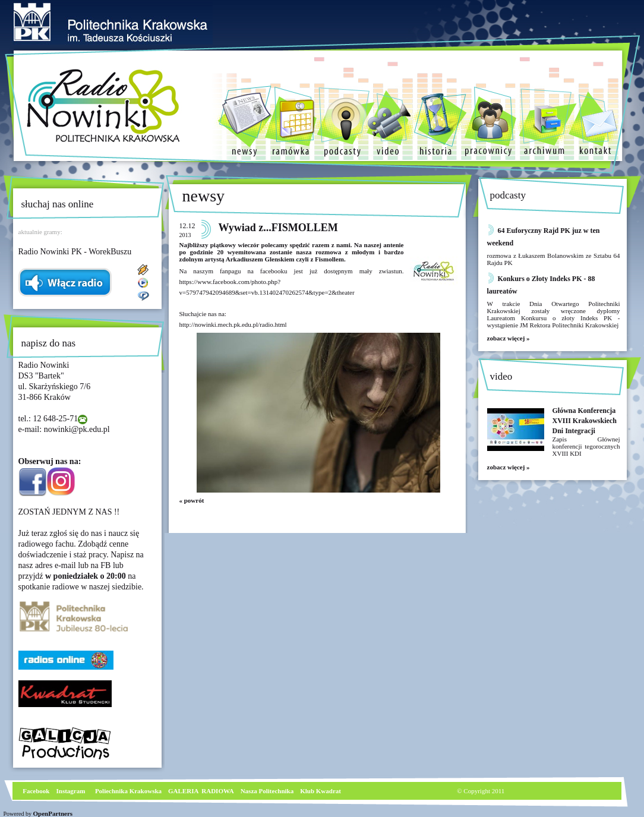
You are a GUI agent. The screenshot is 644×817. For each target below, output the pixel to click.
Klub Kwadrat (321, 791)
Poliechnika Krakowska (129, 791)
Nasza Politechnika (267, 791)
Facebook (36, 791)
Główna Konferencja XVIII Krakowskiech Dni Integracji (585, 421)
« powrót (192, 500)
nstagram (72, 791)
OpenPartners (53, 813)
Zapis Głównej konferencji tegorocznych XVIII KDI (586, 446)
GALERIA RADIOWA (201, 791)
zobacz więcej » (509, 338)
